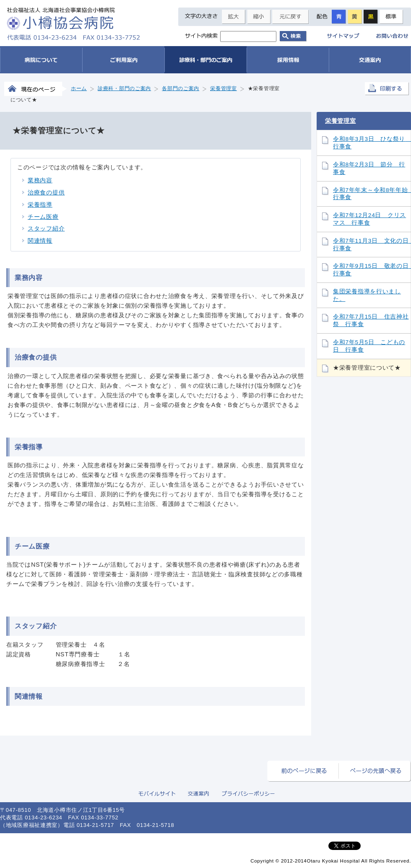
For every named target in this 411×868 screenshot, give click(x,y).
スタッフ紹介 (46, 228)
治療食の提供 (46, 192)
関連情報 (40, 241)
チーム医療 (43, 217)
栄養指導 (40, 205)
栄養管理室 (341, 121)
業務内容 (40, 180)
